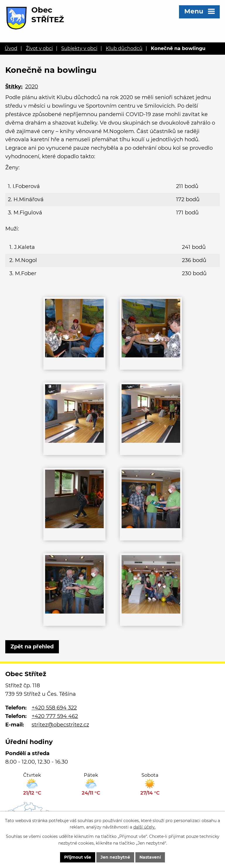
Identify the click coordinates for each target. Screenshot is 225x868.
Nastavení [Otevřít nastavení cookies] (150, 857)
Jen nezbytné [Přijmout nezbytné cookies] (115, 857)
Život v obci (39, 48)
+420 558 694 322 (54, 708)
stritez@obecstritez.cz (60, 725)
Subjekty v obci (79, 48)
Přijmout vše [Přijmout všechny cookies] (78, 857)
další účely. (144, 827)
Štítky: (14, 87)
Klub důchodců (124, 48)
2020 (32, 87)
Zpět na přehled (32, 647)
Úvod (11, 48)
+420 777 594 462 (55, 716)
